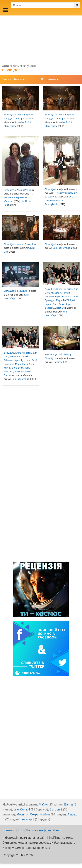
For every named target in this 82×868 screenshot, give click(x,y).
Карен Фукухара (63, 297)
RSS (21, 830)
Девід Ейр (22, 291)
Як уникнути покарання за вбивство (18, 198)
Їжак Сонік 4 (22, 809)
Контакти (9, 830)
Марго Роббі (62, 300)
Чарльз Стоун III (25, 244)
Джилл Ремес (24, 190)
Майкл (43, 804)
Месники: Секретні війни (33, 814)
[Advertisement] (41, 39)
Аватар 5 (28, 819)
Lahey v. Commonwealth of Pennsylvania (59, 200)
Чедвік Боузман (25, 115)
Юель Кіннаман (64, 289)
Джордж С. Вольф (13, 119)
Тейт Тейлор (65, 355)
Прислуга (58, 362)
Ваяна (69, 804)
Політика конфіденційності (44, 830)
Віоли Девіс (13, 70)
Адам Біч (60, 308)
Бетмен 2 (56, 809)
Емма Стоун (51, 355)
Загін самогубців (61, 248)
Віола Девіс (10, 115)
